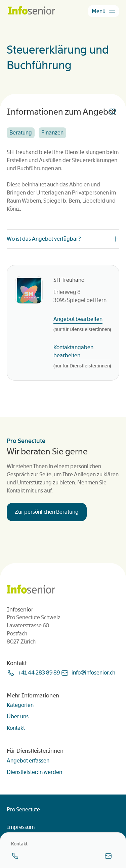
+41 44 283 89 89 (39, 673)
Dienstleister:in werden (34, 772)
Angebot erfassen (28, 761)
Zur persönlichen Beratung (47, 512)
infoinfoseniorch (93, 673)
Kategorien (20, 705)
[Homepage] (32, 11)
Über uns (18, 716)
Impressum (21, 827)
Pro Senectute (23, 810)
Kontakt (16, 728)
